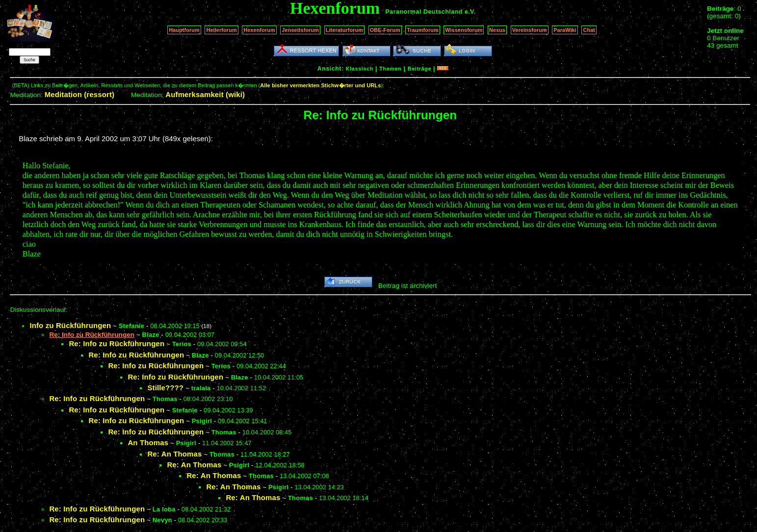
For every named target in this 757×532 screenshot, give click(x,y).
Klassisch (360, 69)
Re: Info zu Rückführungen (117, 343)
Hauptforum (184, 30)
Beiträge (419, 69)
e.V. (470, 12)
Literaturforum (344, 30)
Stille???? (165, 388)
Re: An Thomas (174, 454)
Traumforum (423, 30)
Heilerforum (221, 30)
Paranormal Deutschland (424, 12)
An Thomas (148, 443)
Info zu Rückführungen (70, 325)
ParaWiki (565, 30)
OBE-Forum (385, 30)
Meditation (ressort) (80, 94)
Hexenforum (259, 30)
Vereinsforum (530, 30)
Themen (390, 69)
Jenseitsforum (300, 30)
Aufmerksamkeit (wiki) (205, 94)
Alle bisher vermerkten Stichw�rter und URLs (320, 85)
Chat (589, 30)
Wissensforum (464, 30)
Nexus (497, 30)
